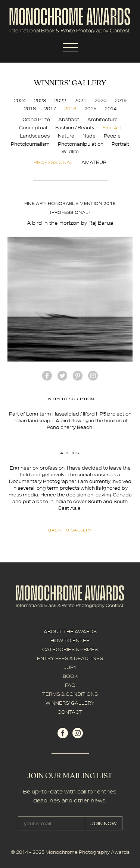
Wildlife (70, 151)
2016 (70, 109)
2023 (40, 100)
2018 (30, 109)
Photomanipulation (81, 144)
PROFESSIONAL (53, 162)
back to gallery (70, 530)
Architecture (102, 119)
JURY (70, 667)
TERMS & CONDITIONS (70, 694)
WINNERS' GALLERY (70, 703)
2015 (90, 109)
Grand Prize (36, 119)
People (112, 136)
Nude (89, 136)
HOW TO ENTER (70, 640)
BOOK (70, 676)
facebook (47, 376)
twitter (62, 376)
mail (93, 376)
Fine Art (112, 128)
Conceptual (33, 128)
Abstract (69, 119)
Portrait (120, 144)
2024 (20, 100)
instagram (78, 733)
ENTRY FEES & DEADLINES (70, 658)
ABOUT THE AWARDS (70, 632)
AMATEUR (94, 162)
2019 (121, 100)
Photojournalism (30, 144)
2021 (80, 100)
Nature (66, 136)
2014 (111, 109)
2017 (50, 109)
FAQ (70, 685)
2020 (100, 100)
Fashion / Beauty (75, 128)
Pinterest (78, 376)
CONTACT (70, 712)
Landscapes (35, 136)
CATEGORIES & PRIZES (70, 649)
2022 (60, 100)
